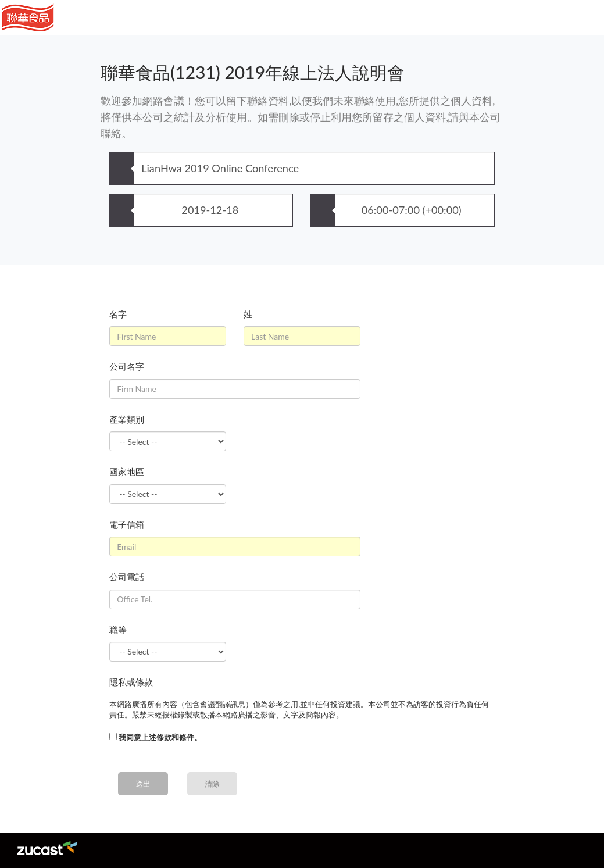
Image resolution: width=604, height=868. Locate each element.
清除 (212, 784)
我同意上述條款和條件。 (160, 737)
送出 (143, 784)
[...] (113, 736)
